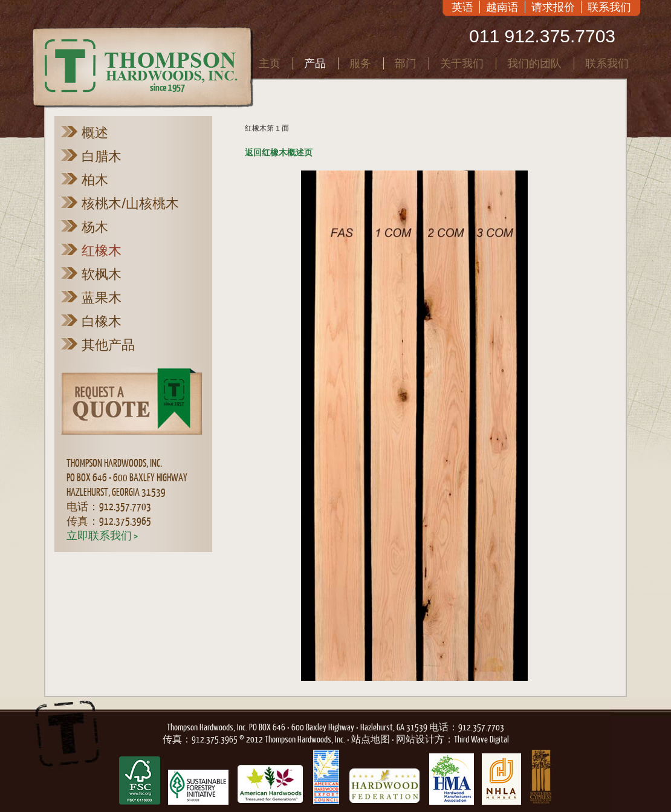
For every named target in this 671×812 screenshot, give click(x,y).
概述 (95, 132)
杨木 (95, 227)
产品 (315, 63)
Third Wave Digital (481, 739)
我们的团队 (534, 63)
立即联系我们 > (102, 535)
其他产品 (108, 345)
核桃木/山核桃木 (130, 203)
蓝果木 (102, 297)
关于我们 (462, 63)
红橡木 (102, 250)
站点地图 (371, 739)
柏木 (95, 180)
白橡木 (102, 321)
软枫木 (102, 274)
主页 (270, 63)
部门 (406, 63)
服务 (360, 63)
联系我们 (609, 7)
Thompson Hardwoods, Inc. (207, 727)
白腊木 (102, 156)
